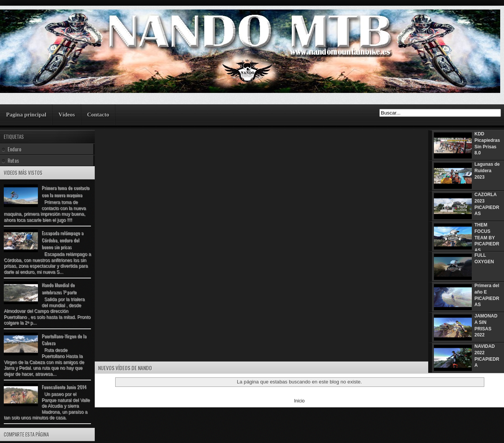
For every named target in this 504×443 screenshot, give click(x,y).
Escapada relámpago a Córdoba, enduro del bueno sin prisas (63, 240)
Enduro (14, 149)
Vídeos (67, 115)
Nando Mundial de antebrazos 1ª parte (59, 288)
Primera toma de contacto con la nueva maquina (66, 191)
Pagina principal (26, 115)
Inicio (299, 401)
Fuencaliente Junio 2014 (64, 387)
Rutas (13, 160)
